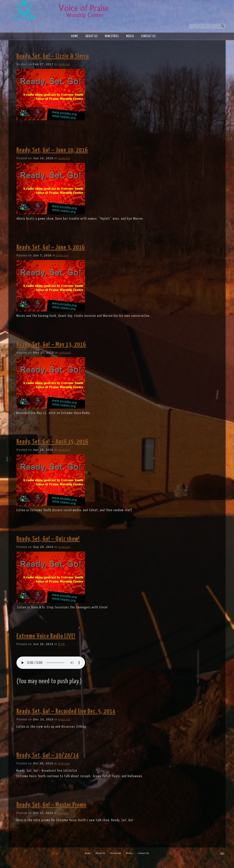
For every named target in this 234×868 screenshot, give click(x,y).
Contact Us (148, 36)
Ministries (112, 36)
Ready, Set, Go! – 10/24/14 (48, 756)
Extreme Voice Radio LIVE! (46, 636)
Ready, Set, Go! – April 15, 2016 (52, 442)
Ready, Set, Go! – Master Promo (51, 805)
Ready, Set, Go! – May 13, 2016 (51, 345)
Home (75, 36)
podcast (64, 64)
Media (130, 36)
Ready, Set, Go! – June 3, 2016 (51, 248)
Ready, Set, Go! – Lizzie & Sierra (53, 56)
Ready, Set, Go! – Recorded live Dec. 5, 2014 (66, 712)
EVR (62, 644)
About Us (92, 36)
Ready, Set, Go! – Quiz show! (48, 539)
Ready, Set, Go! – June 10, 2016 (52, 150)
